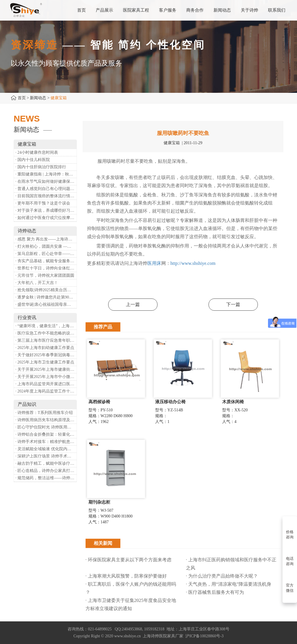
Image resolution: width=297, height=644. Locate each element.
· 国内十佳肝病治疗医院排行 (41, 167)
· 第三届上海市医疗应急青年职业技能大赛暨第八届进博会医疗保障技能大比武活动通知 (46, 340)
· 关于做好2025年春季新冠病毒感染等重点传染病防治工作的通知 (46, 355)
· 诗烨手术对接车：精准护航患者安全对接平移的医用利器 (46, 442)
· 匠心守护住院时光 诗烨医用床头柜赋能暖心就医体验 (46, 427)
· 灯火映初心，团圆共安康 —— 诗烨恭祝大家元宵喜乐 (46, 246)
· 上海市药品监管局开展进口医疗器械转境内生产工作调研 (46, 384)
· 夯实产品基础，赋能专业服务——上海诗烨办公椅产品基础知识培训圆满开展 (46, 261)
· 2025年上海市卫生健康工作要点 (45, 362)
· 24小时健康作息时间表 (37, 152)
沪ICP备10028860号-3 (204, 636)
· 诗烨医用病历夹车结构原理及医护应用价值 (46, 420)
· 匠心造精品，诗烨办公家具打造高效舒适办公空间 (46, 471)
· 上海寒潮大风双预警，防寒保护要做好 (126, 576)
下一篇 (233, 304)
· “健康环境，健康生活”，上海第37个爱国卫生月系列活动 (46, 326)
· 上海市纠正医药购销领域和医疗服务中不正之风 (231, 564)
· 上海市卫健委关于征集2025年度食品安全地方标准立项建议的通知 (131, 604)
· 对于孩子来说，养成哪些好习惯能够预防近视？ (46, 210)
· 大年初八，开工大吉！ (37, 283)
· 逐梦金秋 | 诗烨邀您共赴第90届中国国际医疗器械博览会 (46, 297)
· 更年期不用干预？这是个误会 (43, 203)
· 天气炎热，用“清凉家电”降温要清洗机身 (229, 584)
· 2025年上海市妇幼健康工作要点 (45, 348)
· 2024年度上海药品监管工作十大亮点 (46, 391)
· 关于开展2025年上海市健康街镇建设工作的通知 (46, 369)
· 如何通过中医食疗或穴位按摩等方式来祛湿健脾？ (46, 218)
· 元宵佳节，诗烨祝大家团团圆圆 (45, 275)
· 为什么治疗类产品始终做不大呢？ (222, 576)
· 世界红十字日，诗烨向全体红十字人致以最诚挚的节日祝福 (46, 268)
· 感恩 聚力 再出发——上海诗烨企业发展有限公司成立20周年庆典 (46, 239)
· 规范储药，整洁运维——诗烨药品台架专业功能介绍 (46, 478)
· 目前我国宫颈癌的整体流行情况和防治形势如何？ (46, 196)
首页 (22, 98)
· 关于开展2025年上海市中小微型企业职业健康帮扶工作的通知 (46, 377)
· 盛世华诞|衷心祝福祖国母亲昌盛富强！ (46, 304)
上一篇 (133, 304)
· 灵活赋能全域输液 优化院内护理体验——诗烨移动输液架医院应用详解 (46, 449)
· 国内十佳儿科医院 (33, 160)
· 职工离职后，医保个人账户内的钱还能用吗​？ (131, 588)
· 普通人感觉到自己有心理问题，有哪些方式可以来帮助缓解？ (46, 189)
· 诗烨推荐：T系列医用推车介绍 (44, 413)
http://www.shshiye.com (193, 263)
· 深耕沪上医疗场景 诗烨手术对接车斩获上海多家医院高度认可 (46, 456)
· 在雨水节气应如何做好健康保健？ (46, 181)
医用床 (154, 263)
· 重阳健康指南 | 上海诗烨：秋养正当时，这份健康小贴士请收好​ (46, 174)
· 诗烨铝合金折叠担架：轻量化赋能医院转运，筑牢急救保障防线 (46, 434)
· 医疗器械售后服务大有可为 (215, 592)
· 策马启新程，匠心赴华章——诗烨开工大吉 (46, 254)
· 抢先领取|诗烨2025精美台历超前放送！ (46, 290)
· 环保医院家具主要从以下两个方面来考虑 (128, 560)
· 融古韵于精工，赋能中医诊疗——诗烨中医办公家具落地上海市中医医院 (46, 463)
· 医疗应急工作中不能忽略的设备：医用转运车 (46, 333)
